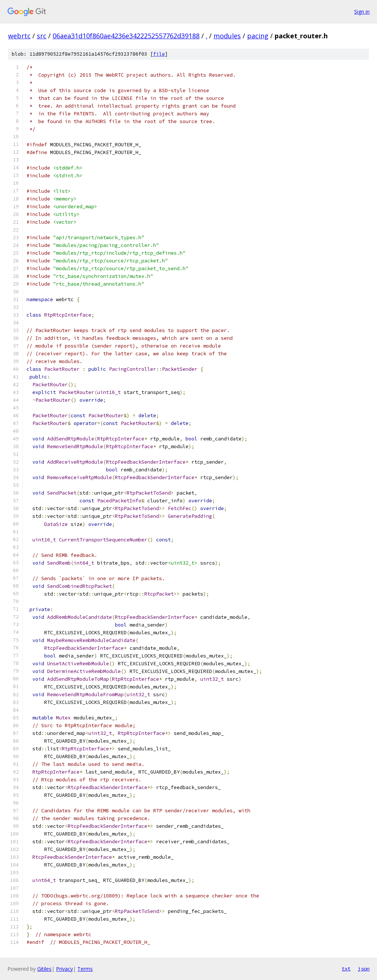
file (159, 54)
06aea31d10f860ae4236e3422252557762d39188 (126, 36)
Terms (85, 969)
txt (346, 969)
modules (227, 36)
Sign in (362, 12)
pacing (258, 36)
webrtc (19, 36)
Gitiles (44, 969)
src (42, 36)
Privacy (64, 969)
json (364, 969)
